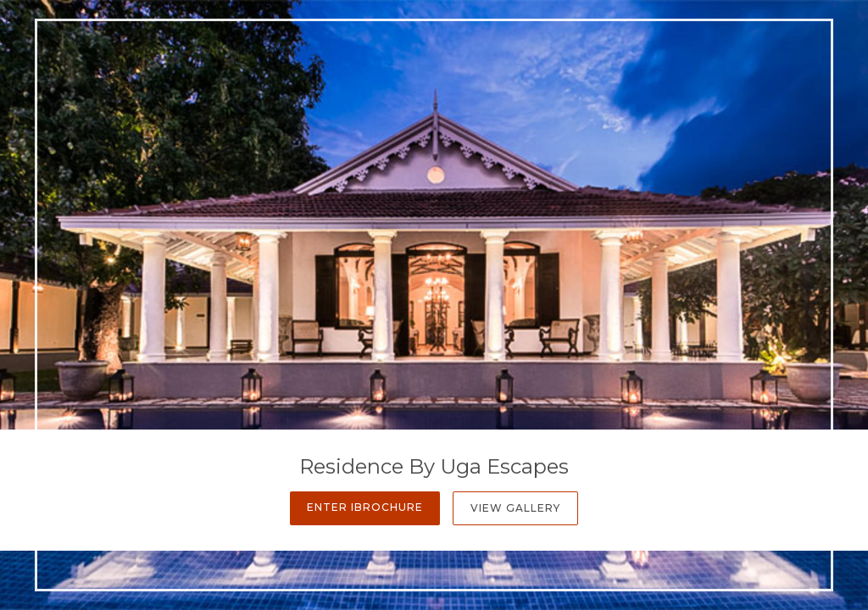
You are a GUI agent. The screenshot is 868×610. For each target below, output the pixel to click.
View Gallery (515, 508)
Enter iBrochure (365, 507)
